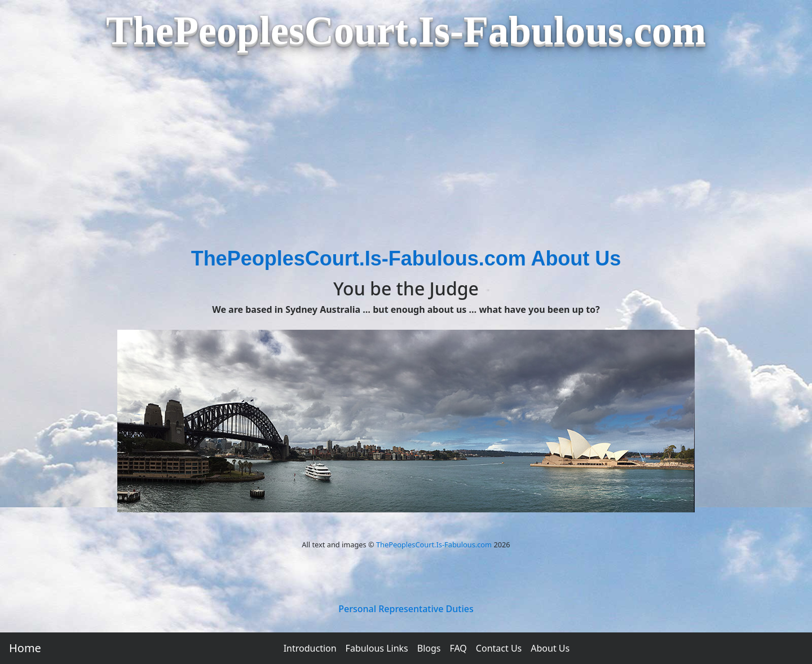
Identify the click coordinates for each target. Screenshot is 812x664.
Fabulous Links (377, 648)
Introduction (310, 648)
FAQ (458, 648)
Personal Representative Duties (406, 609)
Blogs (429, 648)
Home (25, 648)
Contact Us (499, 648)
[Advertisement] (406, 159)
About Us (550, 648)
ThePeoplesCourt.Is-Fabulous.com (434, 545)
